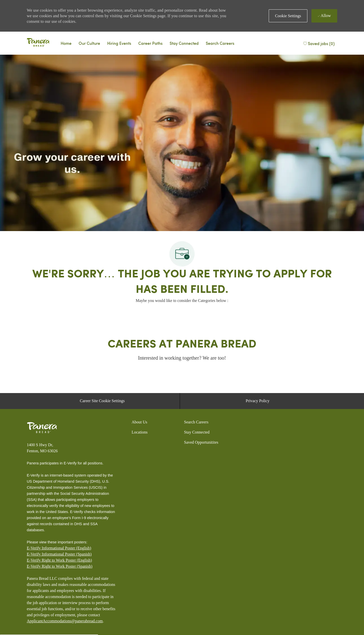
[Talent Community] (184, 43)
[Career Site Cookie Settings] (102, 401)
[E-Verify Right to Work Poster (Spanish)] (60, 566)
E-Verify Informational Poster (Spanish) (59, 554)
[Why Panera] (89, 43)
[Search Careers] (220, 43)
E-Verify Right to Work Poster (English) (59, 560)
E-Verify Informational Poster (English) (59, 548)
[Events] (119, 43)
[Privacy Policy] (258, 401)
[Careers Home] (66, 43)
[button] (288, 16)
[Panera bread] (38, 43)
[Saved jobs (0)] (319, 43)
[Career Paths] (150, 43)
